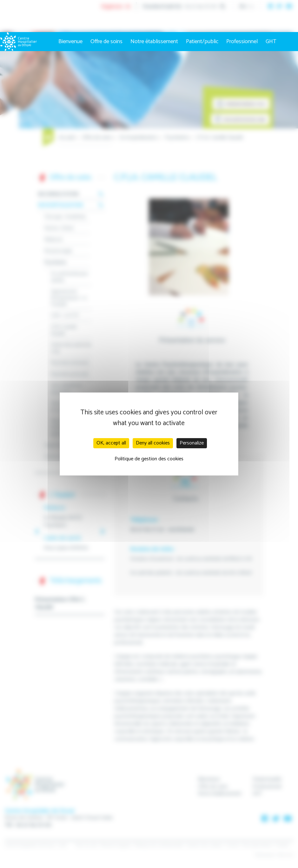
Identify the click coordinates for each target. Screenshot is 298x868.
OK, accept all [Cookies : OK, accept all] (111, 443)
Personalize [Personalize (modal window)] (192, 443)
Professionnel (242, 42)
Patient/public (202, 42)
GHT (271, 42)
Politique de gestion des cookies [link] (149, 459)
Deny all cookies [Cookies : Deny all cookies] (153, 443)
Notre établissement (154, 42)
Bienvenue (70, 42)
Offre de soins (106, 42)
